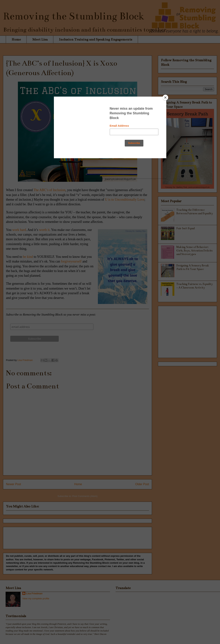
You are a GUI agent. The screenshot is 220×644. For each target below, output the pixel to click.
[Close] (165, 98)
